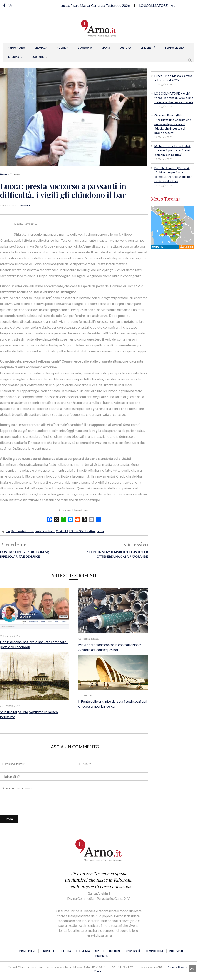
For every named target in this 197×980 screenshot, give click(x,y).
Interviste (15, 57)
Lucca (100, 531)
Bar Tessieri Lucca (23, 531)
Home (4, 174)
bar (8, 531)
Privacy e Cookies (177, 967)
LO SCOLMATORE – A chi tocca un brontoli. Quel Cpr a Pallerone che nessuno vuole (174, 98)
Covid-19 (62, 531)
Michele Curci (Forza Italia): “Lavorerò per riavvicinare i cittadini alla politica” (173, 150)
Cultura (125, 48)
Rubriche (38, 57)
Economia (85, 48)
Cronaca (41, 48)
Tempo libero (174, 48)
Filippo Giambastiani (82, 531)
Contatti (99, 971)
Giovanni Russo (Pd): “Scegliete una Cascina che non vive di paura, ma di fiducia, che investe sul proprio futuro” (173, 124)
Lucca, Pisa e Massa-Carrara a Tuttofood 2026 (95, 5)
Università (148, 48)
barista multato (45, 531)
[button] (190, 60)
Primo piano (16, 48)
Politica (63, 48)
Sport (106, 48)
